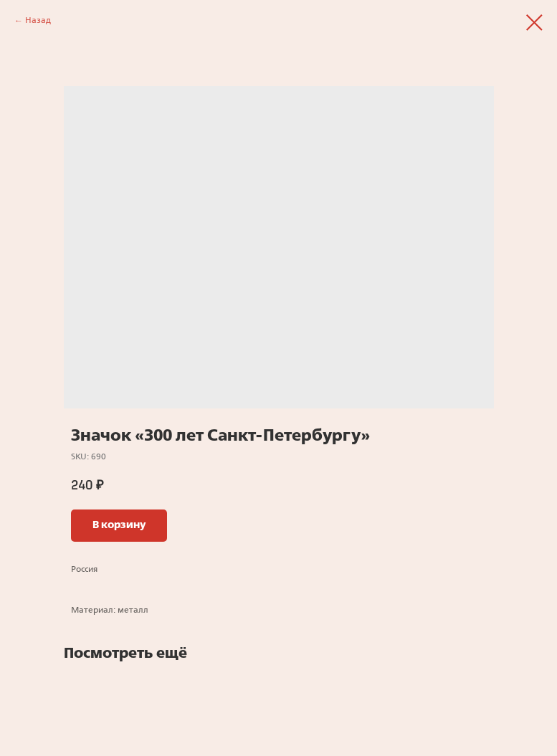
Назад (38, 21)
